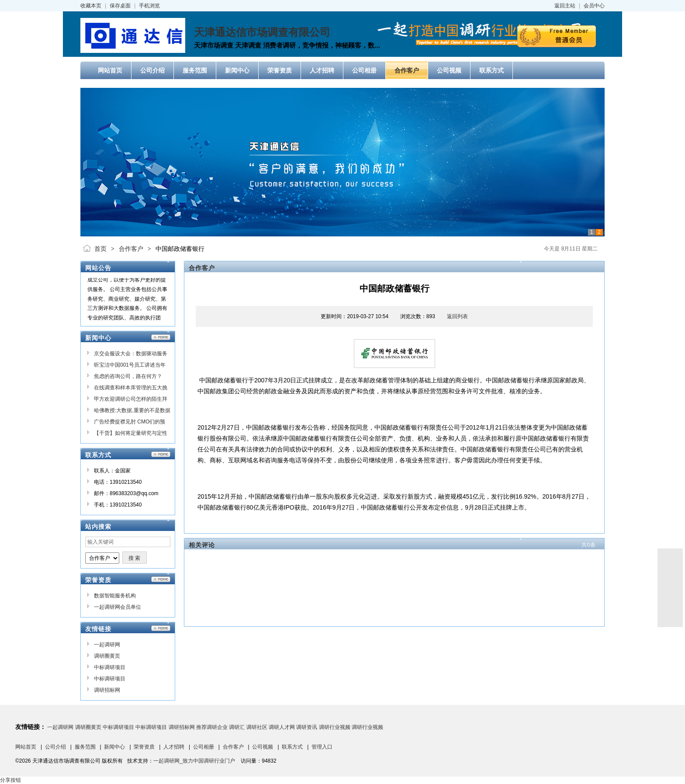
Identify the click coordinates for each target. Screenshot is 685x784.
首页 (100, 249)
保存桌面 (120, 6)
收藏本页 (91, 6)
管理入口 (322, 747)
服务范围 (85, 747)
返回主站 (565, 6)
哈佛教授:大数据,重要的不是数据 (132, 410)
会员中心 (594, 6)
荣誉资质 (144, 747)
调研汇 (237, 727)
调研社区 (257, 727)
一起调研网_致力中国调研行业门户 (194, 761)
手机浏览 (149, 6)
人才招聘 (174, 747)
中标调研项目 (110, 667)
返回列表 (457, 316)
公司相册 (204, 747)
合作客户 (131, 249)
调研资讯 (307, 727)
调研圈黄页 (107, 656)
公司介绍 (55, 747)
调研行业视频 (335, 727)
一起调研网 (107, 645)
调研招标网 (107, 690)
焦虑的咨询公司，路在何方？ (128, 376)
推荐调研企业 (212, 727)
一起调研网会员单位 (118, 607)
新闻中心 (114, 747)
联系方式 (292, 747)
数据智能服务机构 (115, 596)
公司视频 (263, 747)
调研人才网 (282, 727)
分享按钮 (10, 780)
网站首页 (26, 747)
